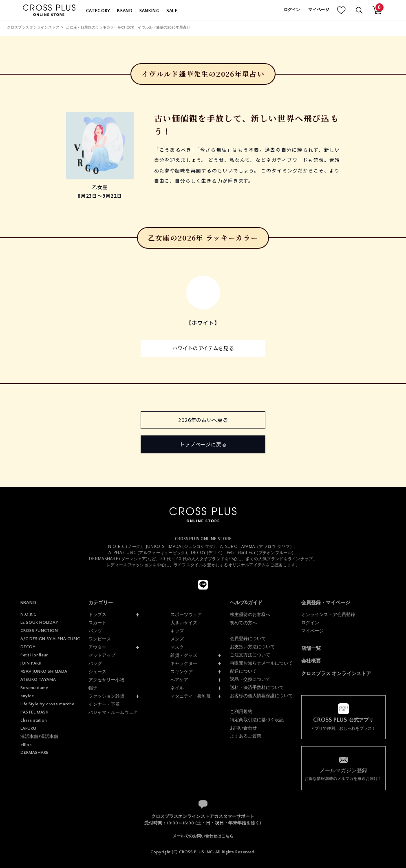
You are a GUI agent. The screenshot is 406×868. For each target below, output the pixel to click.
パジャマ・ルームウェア (113, 712)
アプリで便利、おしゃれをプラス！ (344, 724)
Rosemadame (34, 688)
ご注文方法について (250, 655)
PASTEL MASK (34, 712)
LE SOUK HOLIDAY (39, 623)
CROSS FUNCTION (39, 631)
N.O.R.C (28, 614)
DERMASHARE (34, 753)
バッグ (95, 663)
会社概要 (311, 661)
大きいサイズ (184, 623)
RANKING (149, 11)
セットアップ (102, 655)
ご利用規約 (241, 711)
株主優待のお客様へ (250, 614)
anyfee (27, 696)
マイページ (319, 10)
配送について (243, 671)
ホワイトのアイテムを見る (203, 348)
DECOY (28, 647)
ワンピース (100, 639)
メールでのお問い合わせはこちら (203, 836)
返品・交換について (250, 679)
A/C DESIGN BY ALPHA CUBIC (50, 639)
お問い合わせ (243, 728)
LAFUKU (28, 729)
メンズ (177, 639)
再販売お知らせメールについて (261, 663)
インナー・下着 (104, 704)
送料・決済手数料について (257, 687)
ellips (26, 745)
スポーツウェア (186, 614)
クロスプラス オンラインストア (33, 27)
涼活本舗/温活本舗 (39, 737)
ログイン (292, 10)
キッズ (177, 631)
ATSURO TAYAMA (38, 680)
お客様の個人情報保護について (261, 696)
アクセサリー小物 (106, 680)
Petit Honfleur (34, 655)
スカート (97, 623)
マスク (177, 647)
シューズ (97, 671)
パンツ (95, 631)
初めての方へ (243, 623)
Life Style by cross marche (47, 704)
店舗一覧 (311, 648)
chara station (34, 720)
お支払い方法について (252, 647)
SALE (172, 11)
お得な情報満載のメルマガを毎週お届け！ (344, 774)
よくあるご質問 (246, 736)
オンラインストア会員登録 (328, 614)
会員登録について (248, 638)
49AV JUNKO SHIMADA (44, 671)
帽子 (93, 688)
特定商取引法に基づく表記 (257, 720)
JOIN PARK (31, 663)
